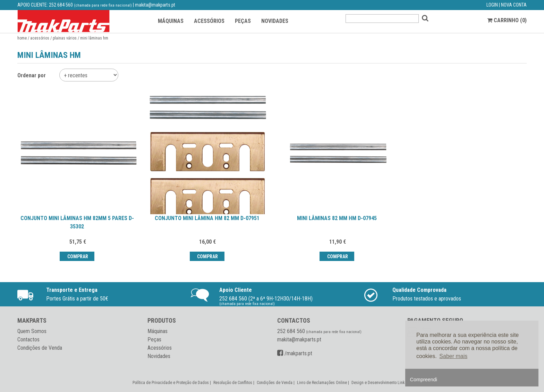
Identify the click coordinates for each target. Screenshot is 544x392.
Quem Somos (32, 331)
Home (22, 38)
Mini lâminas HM (94, 38)
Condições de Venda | (276, 383)
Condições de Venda (40, 348)
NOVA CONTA (514, 5)
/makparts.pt (295, 353)
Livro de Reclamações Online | (324, 383)
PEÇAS (243, 21)
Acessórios (40, 38)
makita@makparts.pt (155, 5)
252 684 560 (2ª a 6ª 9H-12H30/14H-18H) (266, 299)
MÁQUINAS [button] (171, 21)
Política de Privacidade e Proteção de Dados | (172, 383)
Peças (154, 339)
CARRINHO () (507, 20)
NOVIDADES (275, 21)
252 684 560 (61, 5)
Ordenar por (32, 75)
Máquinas (158, 331)
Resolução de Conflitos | (234, 383)
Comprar (77, 256)
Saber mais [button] (453, 356)
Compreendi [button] (424, 380)
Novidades (159, 356)
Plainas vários (65, 38)
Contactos (28, 339)
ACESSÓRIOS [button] (209, 21)
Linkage (405, 383)
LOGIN (492, 5)
